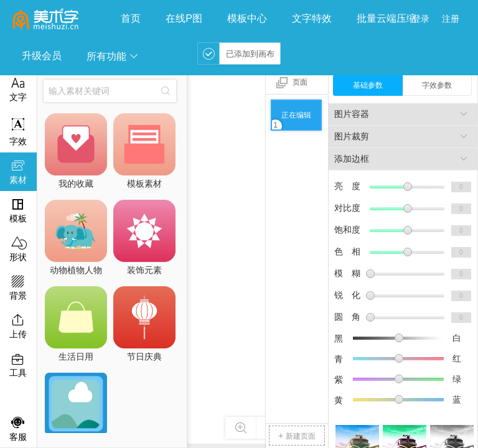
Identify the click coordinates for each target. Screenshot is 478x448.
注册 (451, 19)
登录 (421, 19)
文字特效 (312, 18)
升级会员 (42, 56)
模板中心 (247, 18)
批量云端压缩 (387, 18)
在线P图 (184, 18)
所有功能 (113, 56)
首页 (131, 18)
